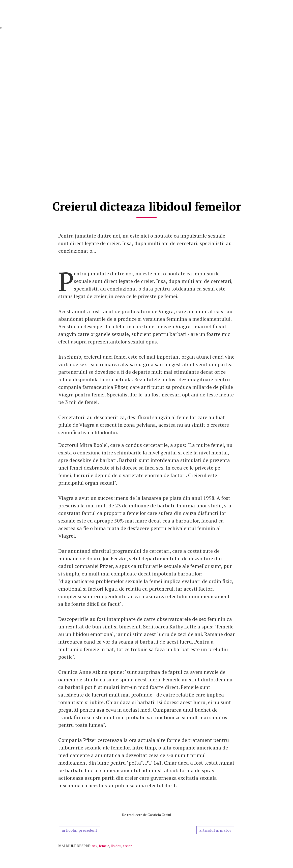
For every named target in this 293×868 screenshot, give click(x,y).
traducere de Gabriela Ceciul (149, 815)
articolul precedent (80, 830)
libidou (116, 846)
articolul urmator (215, 830)
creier (127, 846)
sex (95, 846)
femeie (104, 846)
